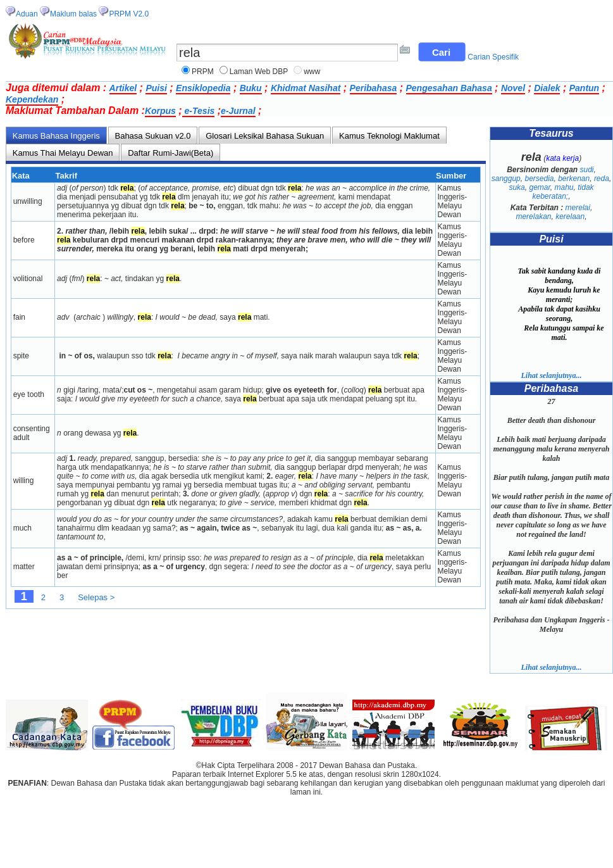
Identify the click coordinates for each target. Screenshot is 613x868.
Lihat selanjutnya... (551, 375)
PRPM (203, 72)
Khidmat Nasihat (306, 88)
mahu (564, 187)
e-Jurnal (238, 111)
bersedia (539, 179)
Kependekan (32, 99)
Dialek (547, 88)
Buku (251, 88)
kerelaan (570, 217)
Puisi (156, 88)
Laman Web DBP (259, 72)
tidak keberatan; (563, 192)
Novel (513, 88)
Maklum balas (73, 14)
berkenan (574, 179)
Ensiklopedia (203, 88)
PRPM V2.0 (129, 14)
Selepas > (96, 597)
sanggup (506, 179)
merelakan (533, 217)
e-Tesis (199, 111)
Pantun (584, 88)
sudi (587, 170)
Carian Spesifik (493, 57)
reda (602, 179)
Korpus (160, 111)
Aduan (27, 14)
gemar (539, 187)
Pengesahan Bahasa (449, 88)
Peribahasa (374, 88)
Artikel (123, 88)
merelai (578, 208)
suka (517, 187)
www (312, 72)
